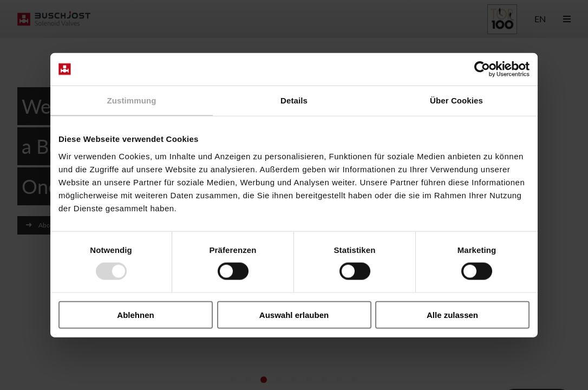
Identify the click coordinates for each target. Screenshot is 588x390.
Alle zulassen (452, 314)
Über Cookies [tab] (456, 100)
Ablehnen (135, 314)
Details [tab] (294, 100)
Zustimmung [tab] (132, 100)
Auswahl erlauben (294, 314)
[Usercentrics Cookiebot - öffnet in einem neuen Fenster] (482, 69)
